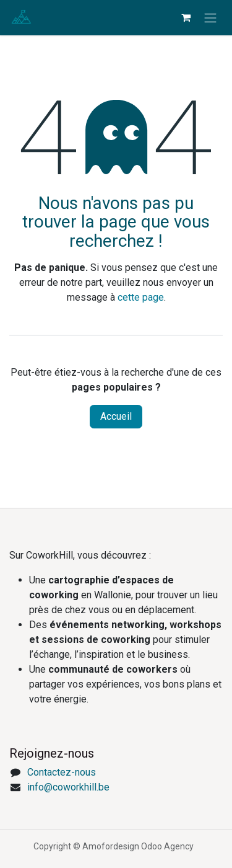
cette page (141, 297)
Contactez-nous (62, 772)
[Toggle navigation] (210, 18)
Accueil (116, 416)
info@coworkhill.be (68, 787)
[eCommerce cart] (186, 17)
